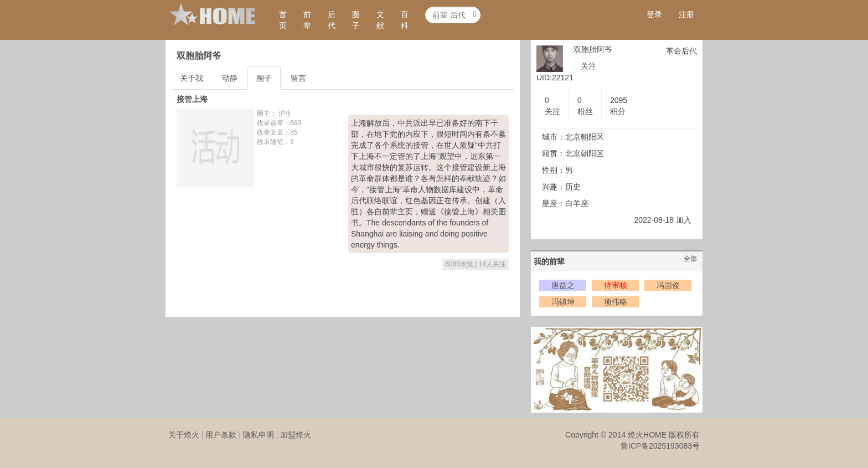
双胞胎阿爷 (593, 49)
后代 (332, 20)
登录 (654, 14)
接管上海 (192, 99)
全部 (690, 259)
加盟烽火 (296, 435)
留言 (298, 78)
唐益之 (563, 285)
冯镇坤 (563, 302)
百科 (405, 20)
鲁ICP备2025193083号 (660, 446)
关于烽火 (184, 435)
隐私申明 (259, 435)
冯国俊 (668, 285)
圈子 (356, 20)
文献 (380, 20)
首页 (283, 20)
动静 (230, 78)
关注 (588, 66)
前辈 (307, 20)
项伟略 (616, 302)
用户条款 (221, 435)
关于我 (192, 78)
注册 (686, 14)
